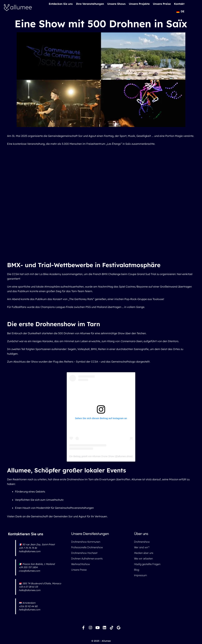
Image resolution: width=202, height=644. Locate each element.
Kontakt (179, 4)
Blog (137, 570)
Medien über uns (144, 553)
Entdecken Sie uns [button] (61, 4)
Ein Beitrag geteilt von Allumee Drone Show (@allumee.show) (101, 456)
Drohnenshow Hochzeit (84, 553)
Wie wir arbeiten (143, 559)
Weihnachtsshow (81, 564)
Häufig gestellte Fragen (147, 564)
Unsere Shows (116, 4)
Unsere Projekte (139, 4)
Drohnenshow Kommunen (86, 542)
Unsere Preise (162, 4)
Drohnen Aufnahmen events (87, 559)
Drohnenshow (142, 542)
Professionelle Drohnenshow (87, 547)
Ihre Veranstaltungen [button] (90, 4)
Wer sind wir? (142, 547)
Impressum (140, 575)
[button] (180, 11)
